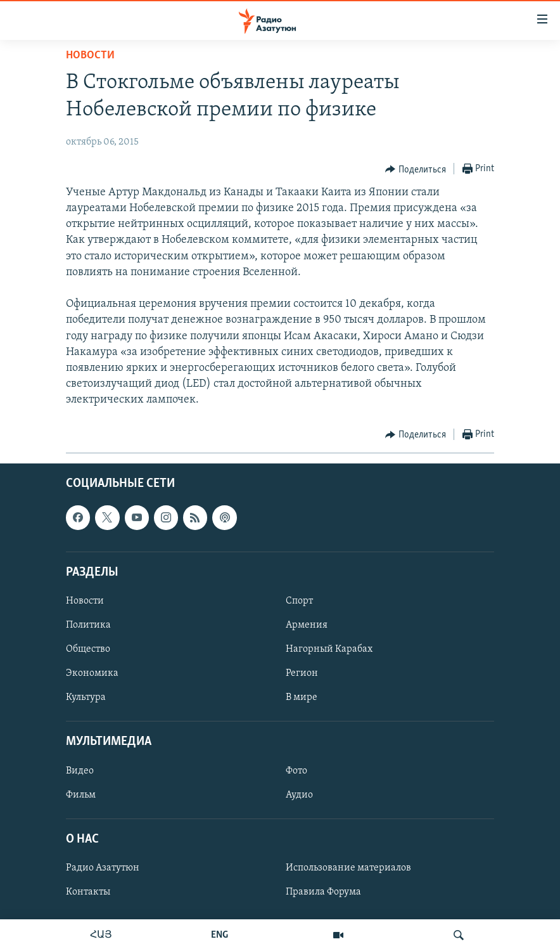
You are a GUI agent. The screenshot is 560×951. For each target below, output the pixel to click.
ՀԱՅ (101, 935)
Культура (86, 697)
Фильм (81, 794)
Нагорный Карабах (329, 649)
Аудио (299, 794)
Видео (80, 770)
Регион (302, 673)
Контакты (88, 892)
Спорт (299, 601)
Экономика (92, 673)
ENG (220, 935)
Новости (90, 55)
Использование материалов (348, 868)
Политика (88, 625)
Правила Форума (323, 892)
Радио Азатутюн (103, 868)
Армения (307, 625)
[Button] (416, 169)
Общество (88, 649)
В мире (302, 697)
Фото (296, 770)
